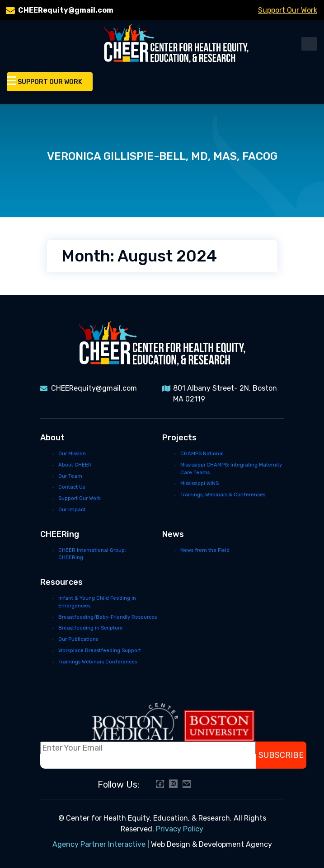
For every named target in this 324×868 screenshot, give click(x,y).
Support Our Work (288, 10)
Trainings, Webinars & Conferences (223, 495)
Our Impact (72, 510)
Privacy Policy (180, 829)
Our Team (70, 476)
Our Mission (72, 454)
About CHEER (75, 465)
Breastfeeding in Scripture (91, 628)
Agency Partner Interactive (99, 844)
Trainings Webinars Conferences (98, 662)
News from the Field (205, 550)
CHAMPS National (202, 454)
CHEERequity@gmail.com (66, 10)
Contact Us (72, 487)
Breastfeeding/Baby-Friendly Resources (108, 617)
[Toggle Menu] (12, 80)
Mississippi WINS (200, 483)
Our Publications (78, 639)
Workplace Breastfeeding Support (100, 651)
